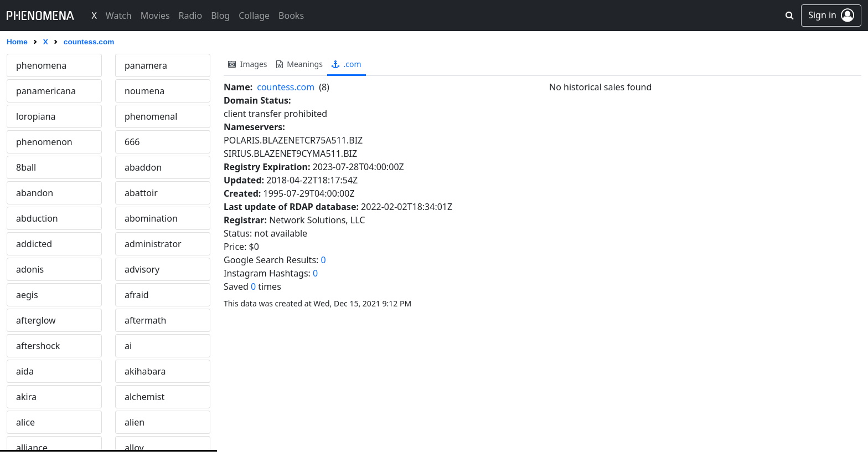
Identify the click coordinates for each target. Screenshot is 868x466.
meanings (299, 64)
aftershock (38, 346)
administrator (153, 244)
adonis (30, 269)
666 (132, 142)
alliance (32, 448)
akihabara (145, 371)
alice (25, 422)
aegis (27, 295)
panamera (146, 65)
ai (128, 346)
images (248, 64)
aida (25, 371)
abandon (35, 193)
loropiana (36, 116)
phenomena (41, 65)
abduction (37, 218)
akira (26, 397)
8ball (26, 167)
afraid (137, 295)
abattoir (141, 193)
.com (347, 64)
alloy (134, 448)
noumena (144, 91)
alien (135, 422)
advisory (142, 269)
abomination (151, 218)
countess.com (286, 87)
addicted (34, 244)
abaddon (143, 167)
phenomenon (44, 142)
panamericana (46, 91)
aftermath (146, 320)
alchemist (144, 397)
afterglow (36, 320)
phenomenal (151, 116)
